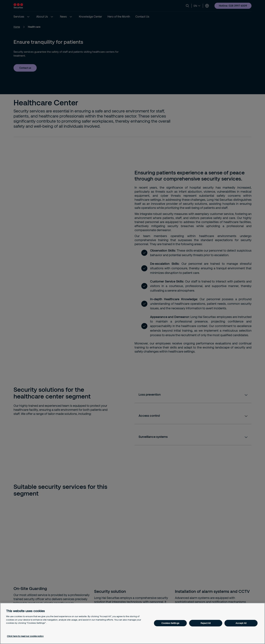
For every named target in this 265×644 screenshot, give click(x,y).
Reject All (206, 623)
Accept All (241, 623)
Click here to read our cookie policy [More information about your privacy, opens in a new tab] (25, 636)
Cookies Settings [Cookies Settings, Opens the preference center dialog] (170, 623)
